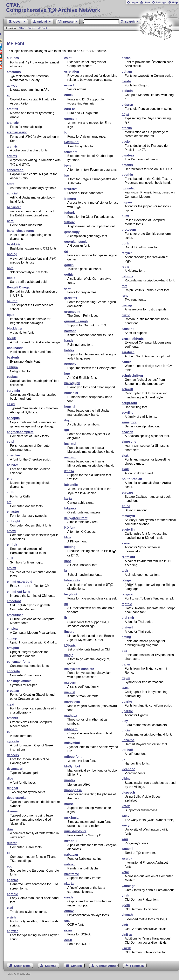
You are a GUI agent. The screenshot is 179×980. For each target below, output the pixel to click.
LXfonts (70, 646)
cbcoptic (13, 418)
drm (10, 829)
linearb (69, 632)
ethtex (69, 95)
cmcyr (11, 531)
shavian (127, 432)
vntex (126, 806)
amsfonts (14, 72)
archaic (12, 146)
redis (125, 267)
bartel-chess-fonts (20, 231)
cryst (10, 704)
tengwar (128, 594)
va (123, 759)
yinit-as (127, 935)
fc (66, 132)
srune (126, 506)
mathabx (71, 716)
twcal (126, 688)
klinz (68, 537)
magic (69, 655)
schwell (127, 389)
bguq (11, 315)
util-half (127, 750)
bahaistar (14, 207)
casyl (11, 404)
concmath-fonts (18, 662)
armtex (12, 156)
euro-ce (70, 109)
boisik (11, 338)
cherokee (14, 455)
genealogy (72, 232)
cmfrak (12, 545)
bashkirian (15, 244)
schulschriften (132, 376)
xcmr (125, 872)
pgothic (127, 175)
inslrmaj (70, 444)
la (66, 571)
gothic (69, 275)
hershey (70, 364)
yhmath (127, 915)
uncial (126, 730)
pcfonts (127, 165)
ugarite (127, 702)
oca (67, 921)
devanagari (15, 769)
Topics (32, 28)
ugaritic (127, 711)
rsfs (124, 286)
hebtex (69, 350)
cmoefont (14, 601)
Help (175, 2)
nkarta (69, 884)
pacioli (127, 142)
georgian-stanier (76, 242)
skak (125, 456)
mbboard (71, 729)
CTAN (22, 28)
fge (67, 175)
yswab (126, 948)
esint (68, 58)
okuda (126, 81)
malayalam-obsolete (79, 669)
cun (10, 732)
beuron (12, 301)
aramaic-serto (17, 132)
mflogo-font (73, 757)
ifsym (68, 420)
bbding (12, 254)
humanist (71, 393)
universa (128, 740)
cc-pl (10, 442)
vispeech (128, 792)
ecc (9, 866)
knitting (70, 547)
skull (125, 469)
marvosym (72, 702)
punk (125, 243)
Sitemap (51, 966)
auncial (12, 193)
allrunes (13, 58)
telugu (126, 580)
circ (10, 479)
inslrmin (70, 457)
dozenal (13, 811)
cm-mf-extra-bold (20, 582)
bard (10, 221)
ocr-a (68, 930)
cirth (10, 492)
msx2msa (71, 818)
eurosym (71, 119)
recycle (127, 253)
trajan (126, 664)
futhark (70, 213)
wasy (125, 816)
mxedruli (71, 841)
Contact (76, 966)
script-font (129, 403)
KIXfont (70, 528)
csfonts (12, 718)
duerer (12, 843)
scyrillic (127, 413)
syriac (126, 543)
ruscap (127, 305)
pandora (128, 155)
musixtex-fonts (75, 831)
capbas (12, 377)
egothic (12, 894)
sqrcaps (128, 493)
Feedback (137, 966)
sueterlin (128, 530)
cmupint (13, 648)
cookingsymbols (19, 681)
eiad (10, 908)
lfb (66, 604)
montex (70, 780)
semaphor (129, 422)
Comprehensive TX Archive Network (91, 8)
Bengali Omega (18, 287)
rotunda (127, 276)
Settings (161, 2)
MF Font (42, 28)
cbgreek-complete (20, 432)
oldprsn (127, 105)
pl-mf (125, 216)
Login (134, 2)
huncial (70, 407)
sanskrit (128, 329)
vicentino (128, 769)
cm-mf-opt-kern (18, 592)
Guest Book (22, 966)
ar (8, 95)
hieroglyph (72, 383)
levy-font (71, 594)
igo (67, 430)
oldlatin (127, 91)
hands (69, 341)
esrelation (72, 72)
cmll (10, 558)
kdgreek (70, 508)
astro (11, 184)
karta (68, 499)
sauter (126, 362)
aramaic (13, 123)
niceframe (72, 874)
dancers (13, 755)
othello (127, 128)
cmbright (13, 521)
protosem (129, 230)
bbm (10, 268)
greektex (71, 298)
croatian (13, 691)
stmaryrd (128, 516)
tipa (124, 651)
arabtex (12, 109)
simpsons (129, 442)
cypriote (13, 741)
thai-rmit (128, 618)
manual (70, 692)
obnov (69, 911)
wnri (125, 839)
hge (67, 374)
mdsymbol (72, 743)
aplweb (12, 86)
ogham (127, 72)
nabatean (71, 855)
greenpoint (72, 312)
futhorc (70, 222)
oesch (126, 58)
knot (68, 561)
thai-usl (127, 627)
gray (68, 288)
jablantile (71, 485)
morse (69, 804)
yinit (125, 925)
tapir (125, 571)
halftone (70, 331)
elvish (11, 917)
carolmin (13, 391)
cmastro (13, 512)
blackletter (15, 328)
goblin (69, 265)
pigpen (127, 202)
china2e (13, 465)
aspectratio (15, 170)
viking (126, 779)
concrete (13, 671)
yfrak (125, 895)
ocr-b (68, 940)
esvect (69, 85)
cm (9, 502)
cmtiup (12, 638)
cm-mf (11, 568)
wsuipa (127, 858)
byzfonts (13, 357)
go (66, 251)
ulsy (125, 721)
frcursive (71, 189)
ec (9, 853)
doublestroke (17, 798)
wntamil (127, 849)
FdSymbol (72, 142)
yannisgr (128, 886)
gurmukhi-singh (76, 321)
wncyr (126, 825)
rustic (126, 315)
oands (69, 897)
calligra (12, 367)
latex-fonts (72, 580)
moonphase (73, 790)
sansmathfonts (133, 339)
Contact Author (107, 966)
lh (66, 618)
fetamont (71, 152)
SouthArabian (132, 479)
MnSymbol (72, 766)
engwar (12, 931)
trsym (126, 678)
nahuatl (70, 864)
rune (125, 296)
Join (147, 2)
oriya (125, 114)
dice (10, 778)
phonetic (128, 188)
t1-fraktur (128, 557)
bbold (11, 278)
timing (126, 637)
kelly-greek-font (76, 518)
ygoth (126, 905)
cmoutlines (15, 615)
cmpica (12, 629)
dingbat (12, 788)
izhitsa (69, 471)
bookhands (15, 348)
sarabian (128, 352)
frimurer (70, 199)
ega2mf (12, 880)
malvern (70, 682)
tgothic (127, 604)
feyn (68, 166)
